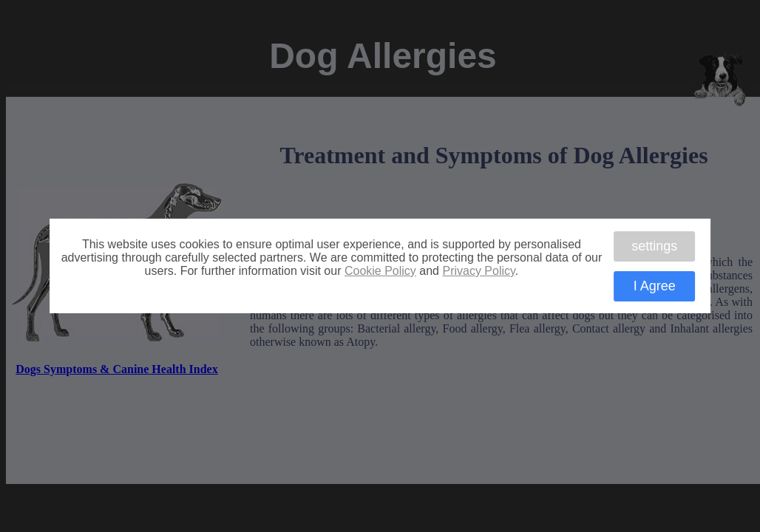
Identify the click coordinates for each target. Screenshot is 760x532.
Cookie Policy (380, 271)
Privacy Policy (478, 271)
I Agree (655, 286)
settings (654, 245)
